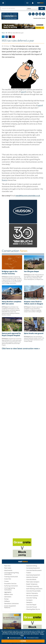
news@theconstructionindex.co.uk (28, 196)
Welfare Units (9, 594)
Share (3, 37)
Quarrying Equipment (33, 575)
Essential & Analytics (15, 638)
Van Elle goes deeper (31, 271)
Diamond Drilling (32, 566)
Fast (40, 3)
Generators (8, 597)
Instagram (30, 14)
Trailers (29, 573)
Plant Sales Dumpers (33, 582)
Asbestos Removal (32, 577)
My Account (33, 3)
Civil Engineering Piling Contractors (11, 574)
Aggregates (8, 592)
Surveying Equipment (33, 568)
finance (4, 180)
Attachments (8, 570)
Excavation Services (10, 584)
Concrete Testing (32, 598)
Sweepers (29, 602)
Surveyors (29, 600)
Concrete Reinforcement (34, 570)
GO (42, 8)
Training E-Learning (32, 586)
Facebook (43, 14)
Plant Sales (8, 568)
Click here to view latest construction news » (21, 348)
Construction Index (10, 16)
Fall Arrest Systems (32, 596)
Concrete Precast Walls (33, 591)
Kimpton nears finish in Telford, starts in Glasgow (33, 303)
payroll (23, 92)
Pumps (6, 599)
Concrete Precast (32, 607)
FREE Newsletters (27, 3)
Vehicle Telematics (32, 593)
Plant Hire (7, 566)
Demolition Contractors (12, 603)
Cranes (6, 581)
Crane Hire (8, 579)
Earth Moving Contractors (34, 589)
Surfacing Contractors (11, 586)
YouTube (40, 14)
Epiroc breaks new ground (34, 333)
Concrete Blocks (31, 579)
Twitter (33, 14)
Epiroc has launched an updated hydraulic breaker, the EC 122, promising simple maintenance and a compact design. (34, 339)
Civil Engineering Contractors (10, 589)
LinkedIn (37, 14)
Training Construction (11, 577)
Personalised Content (31, 638)
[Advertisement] (23, 444)
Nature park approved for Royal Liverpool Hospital (11, 334)
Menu (3, 3)
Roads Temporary (32, 584)
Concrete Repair (31, 605)
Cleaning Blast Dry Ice (33, 609)
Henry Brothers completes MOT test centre (12, 303)
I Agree (23, 641)
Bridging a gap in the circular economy (10, 272)
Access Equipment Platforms (10, 607)
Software (7, 601)
